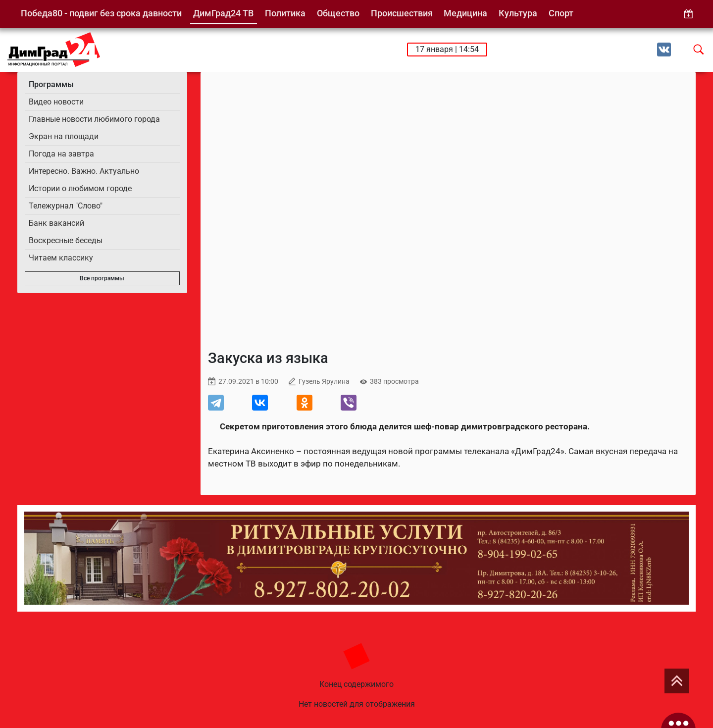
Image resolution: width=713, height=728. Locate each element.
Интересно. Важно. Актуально (84, 171)
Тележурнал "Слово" (66, 206)
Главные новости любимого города (94, 119)
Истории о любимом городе (80, 188)
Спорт (561, 13)
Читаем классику (61, 258)
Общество (338, 13)
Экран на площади (64, 136)
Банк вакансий (56, 223)
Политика (285, 13)
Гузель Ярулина (324, 382)
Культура (518, 13)
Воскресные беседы (66, 240)
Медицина (465, 13)
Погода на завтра (61, 154)
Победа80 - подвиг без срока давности (101, 13)
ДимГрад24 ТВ (223, 13)
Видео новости (56, 102)
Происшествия (402, 13)
